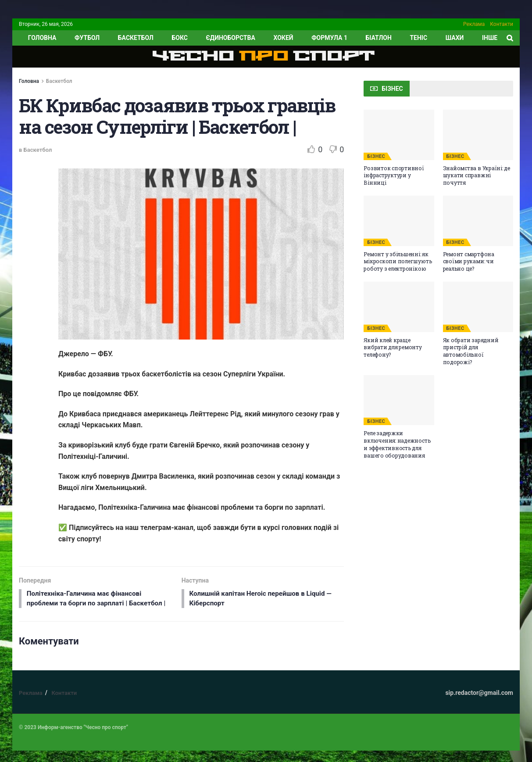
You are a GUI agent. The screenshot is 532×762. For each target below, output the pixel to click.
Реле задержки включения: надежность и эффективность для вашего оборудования (397, 444)
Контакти (502, 24)
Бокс (179, 38)
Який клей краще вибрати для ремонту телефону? (393, 347)
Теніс (418, 38)
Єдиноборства (230, 38)
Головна (29, 81)
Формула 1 (329, 38)
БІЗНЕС (376, 156)
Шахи (455, 38)
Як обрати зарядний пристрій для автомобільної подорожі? (471, 351)
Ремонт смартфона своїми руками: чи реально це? (469, 261)
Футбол (87, 38)
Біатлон (379, 38)
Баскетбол (136, 38)
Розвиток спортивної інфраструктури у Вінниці (394, 175)
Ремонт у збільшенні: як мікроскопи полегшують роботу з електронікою (398, 261)
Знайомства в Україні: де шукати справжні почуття (477, 175)
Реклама (474, 24)
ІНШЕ (490, 38)
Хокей (283, 38)
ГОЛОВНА (42, 38)
